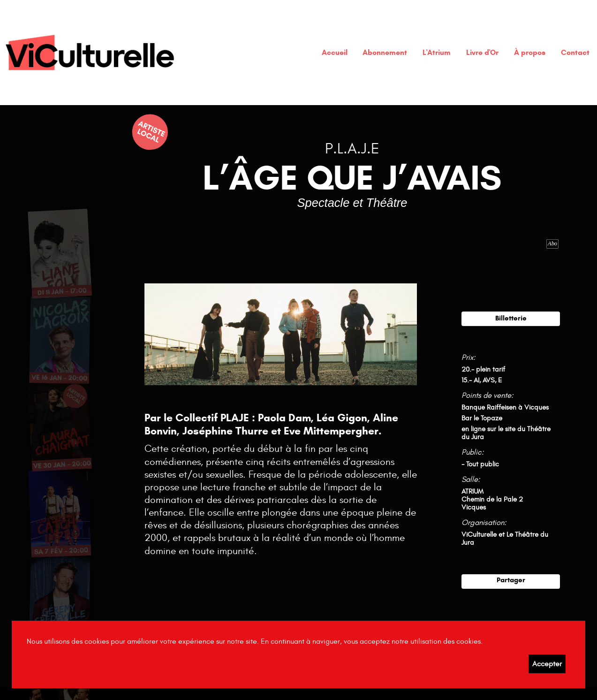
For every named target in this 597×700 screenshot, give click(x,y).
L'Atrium (437, 52)
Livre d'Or (482, 52)
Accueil (335, 52)
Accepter (547, 664)
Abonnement (385, 52)
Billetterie (511, 318)
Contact (575, 52)
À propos (530, 52)
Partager (511, 580)
